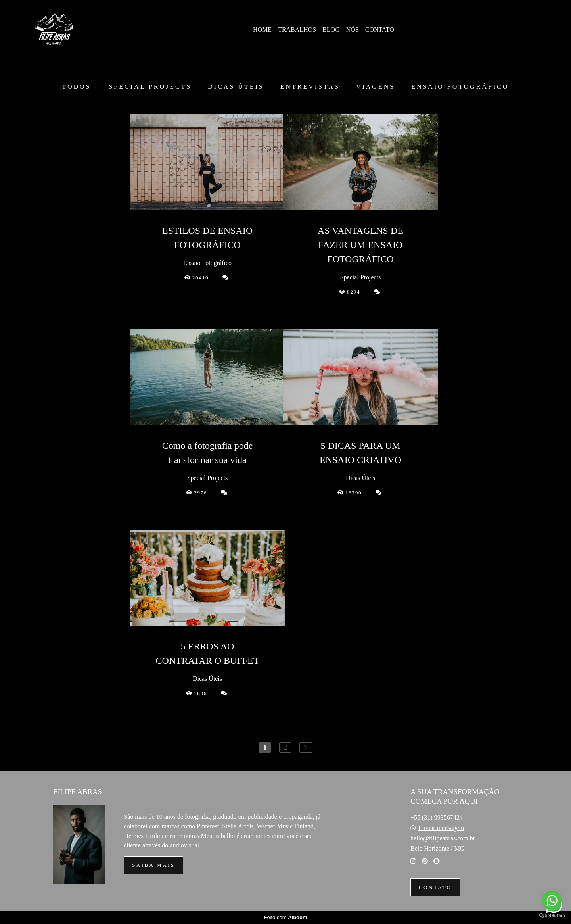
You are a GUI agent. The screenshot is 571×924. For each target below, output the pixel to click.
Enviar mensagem (441, 828)
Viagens (376, 87)
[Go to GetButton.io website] (552, 916)
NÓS (353, 30)
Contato (435, 887)
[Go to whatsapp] (552, 901)
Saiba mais (153, 865)
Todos (76, 87)
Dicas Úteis (236, 87)
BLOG (331, 30)
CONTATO (380, 30)
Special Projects (150, 87)
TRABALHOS (297, 30)
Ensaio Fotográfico (460, 87)
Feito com (285, 917)
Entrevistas (310, 87)
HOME (262, 30)
